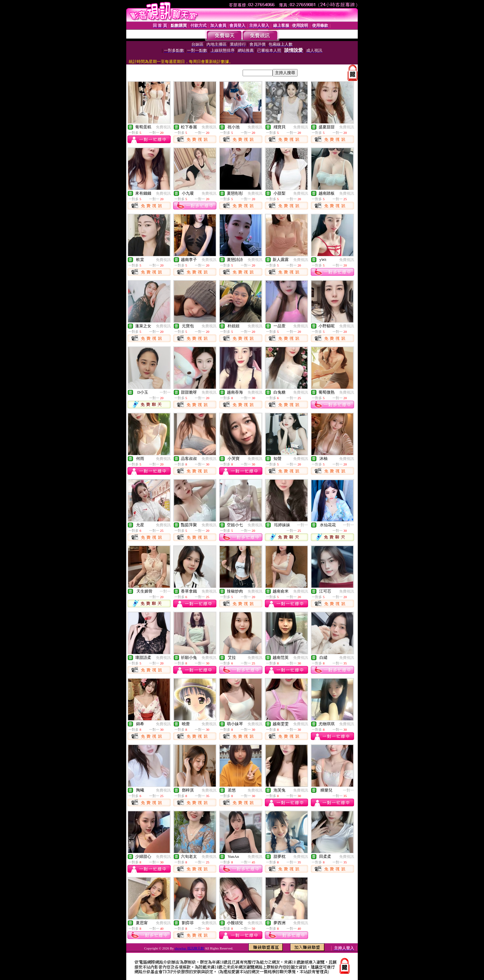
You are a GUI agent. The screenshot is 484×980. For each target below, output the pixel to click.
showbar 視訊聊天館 (190, 948)
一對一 (165, 392)
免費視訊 (163, 127)
